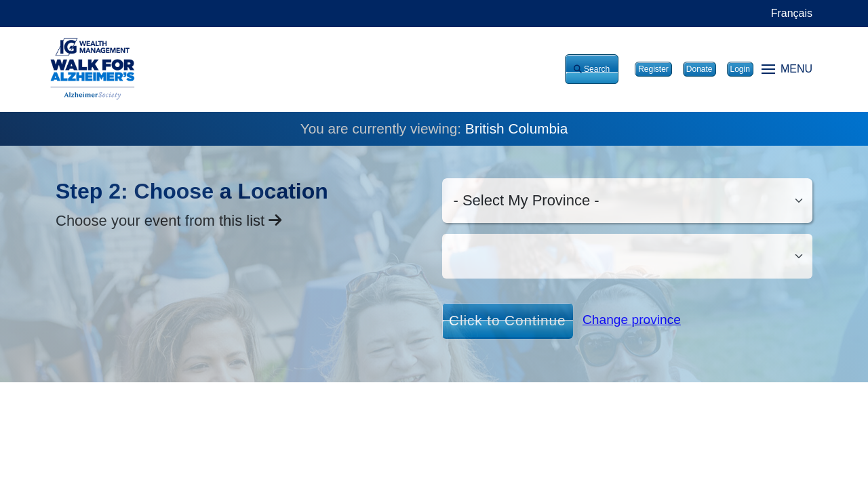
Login (740, 69)
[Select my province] (627, 201)
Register (653, 69)
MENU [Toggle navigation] (787, 69)
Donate (699, 69)
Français (792, 13)
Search (592, 69)
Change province (632, 320)
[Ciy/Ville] (627, 256)
